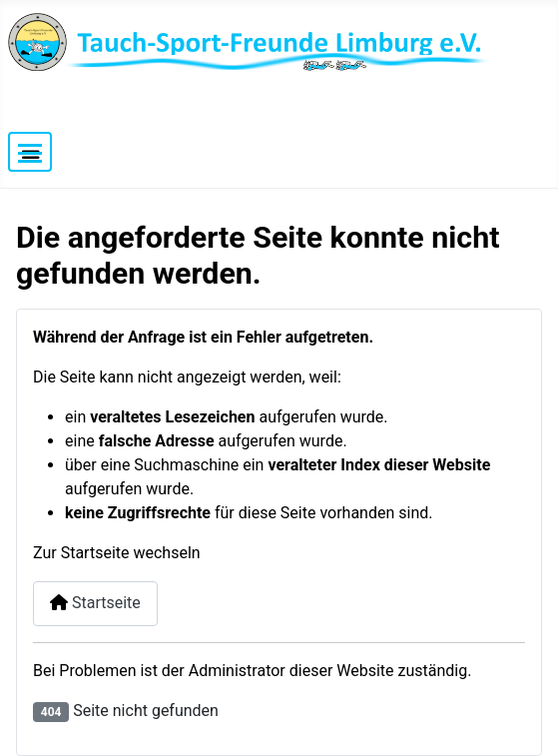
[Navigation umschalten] (30, 152)
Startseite (95, 603)
